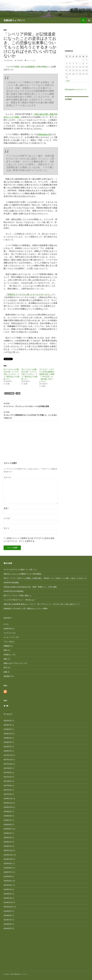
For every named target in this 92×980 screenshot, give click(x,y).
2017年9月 (8, 768)
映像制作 (7, 646)
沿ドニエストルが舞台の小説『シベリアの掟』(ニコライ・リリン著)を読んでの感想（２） (11, 374)
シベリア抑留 (10, 393)
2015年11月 (8, 855)
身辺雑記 (7, 676)
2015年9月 (8, 863)
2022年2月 (8, 721)
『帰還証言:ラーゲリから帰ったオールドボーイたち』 (29, 294)
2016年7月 (8, 820)
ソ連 (18, 393)
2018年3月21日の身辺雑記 (14, 591)
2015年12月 (8, 850)
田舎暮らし (8, 655)
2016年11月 (8, 803)
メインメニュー (89, 20)
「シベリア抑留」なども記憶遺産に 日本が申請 (26, 67)
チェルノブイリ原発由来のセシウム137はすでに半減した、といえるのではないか (31, 415)
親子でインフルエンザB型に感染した (18, 596)
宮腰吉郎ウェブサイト (14, 20)
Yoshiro (20, 60)
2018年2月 (8, 747)
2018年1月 (8, 751)
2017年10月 (8, 764)
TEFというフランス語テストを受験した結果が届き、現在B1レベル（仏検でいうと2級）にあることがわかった (45, 578)
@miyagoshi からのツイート (76, 89)
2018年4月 (8, 738)
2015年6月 (8, 876)
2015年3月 (8, 889)
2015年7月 (8, 872)
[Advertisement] (31, 444)
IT (4, 624)
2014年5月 (8, 928)
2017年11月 (8, 760)
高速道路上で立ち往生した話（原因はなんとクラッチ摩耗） (26, 609)
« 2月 (68, 81)
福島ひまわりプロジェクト (14, 663)
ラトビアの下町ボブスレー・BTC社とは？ (20, 600)
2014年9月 (8, 911)
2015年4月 (8, 885)
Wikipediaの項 (44, 134)
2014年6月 (8, 924)
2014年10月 (8, 907)
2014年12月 (8, 902)
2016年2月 (8, 842)
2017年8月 (8, 773)
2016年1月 (8, 846)
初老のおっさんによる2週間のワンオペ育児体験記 (23, 574)
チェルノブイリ (9, 637)
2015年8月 (8, 868)
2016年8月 (8, 816)
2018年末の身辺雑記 (11, 583)
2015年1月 (8, 898)
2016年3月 (8, 837)
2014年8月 (8, 915)
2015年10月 (8, 859)
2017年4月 (8, 790)
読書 (5, 672)
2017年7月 (8, 777)
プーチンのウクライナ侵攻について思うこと (20, 570)
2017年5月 (8, 786)
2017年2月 (8, 794)
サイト (6, 528)
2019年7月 (8, 725)
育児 (5, 668)
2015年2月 (8, 894)
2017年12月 (8, 755)
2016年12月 (8, 799)
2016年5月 (8, 829)
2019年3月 (8, 729)
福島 (5, 659)
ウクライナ (8, 633)
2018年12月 (8, 734)
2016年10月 (8, 807)
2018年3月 (8, 742)
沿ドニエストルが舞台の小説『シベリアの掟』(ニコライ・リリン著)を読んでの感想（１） (29, 374)
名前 (6, 508)
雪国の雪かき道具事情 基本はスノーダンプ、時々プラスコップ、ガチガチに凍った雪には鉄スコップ (42, 604)
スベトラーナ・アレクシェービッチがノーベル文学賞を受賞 (31, 405)
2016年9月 (8, 812)
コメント (7, 477)
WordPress (8, 629)
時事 (5, 30)
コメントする (31, 60)
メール (7, 518)
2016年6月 (8, 825)
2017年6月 (8, 781)
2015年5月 (8, 881)
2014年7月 (8, 920)
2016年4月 (8, 833)
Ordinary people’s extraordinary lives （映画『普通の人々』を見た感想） (31, 587)
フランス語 (8, 642)
